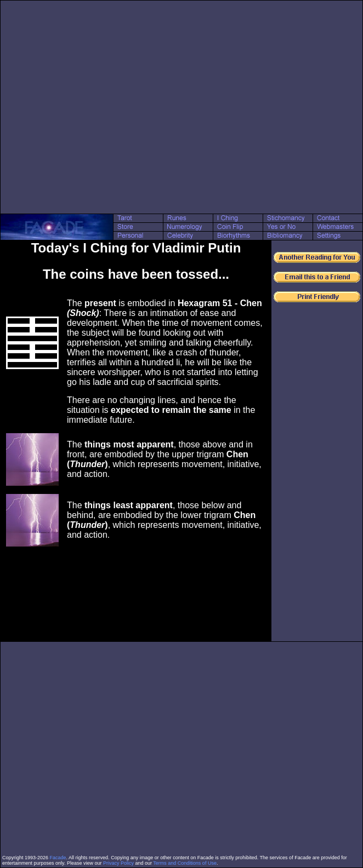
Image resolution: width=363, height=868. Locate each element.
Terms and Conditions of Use (185, 863)
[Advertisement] (105, 107)
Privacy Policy (118, 863)
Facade (58, 858)
